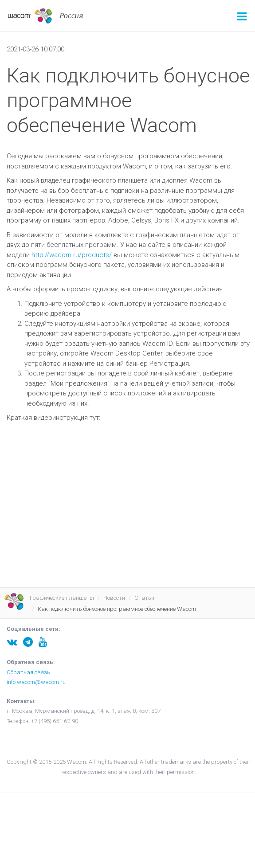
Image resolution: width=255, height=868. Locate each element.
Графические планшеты (62, 598)
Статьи (144, 598)
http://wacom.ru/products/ (72, 255)
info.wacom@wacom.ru (36, 682)
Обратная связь (28, 672)
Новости (114, 598)
